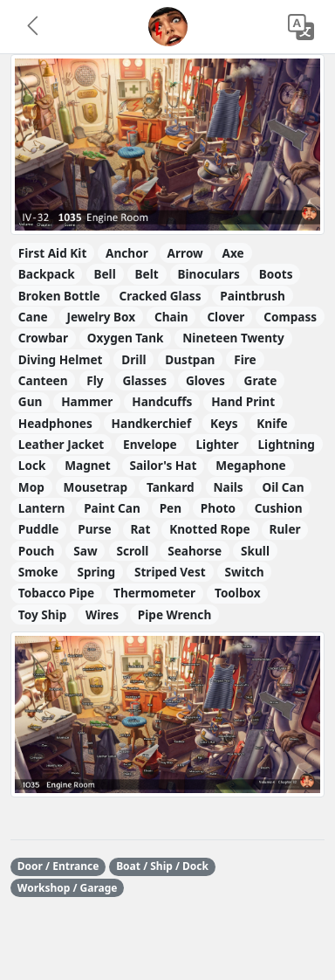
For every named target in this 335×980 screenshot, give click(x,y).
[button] (34, 27)
